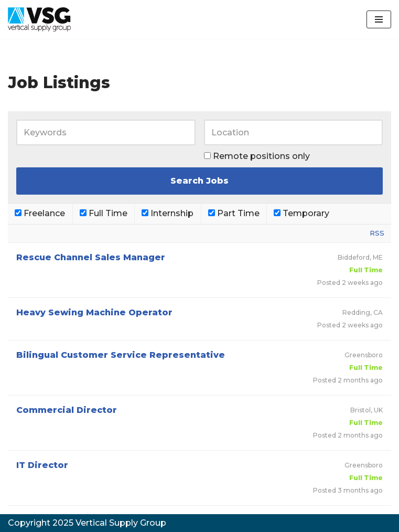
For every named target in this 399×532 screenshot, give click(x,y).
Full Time (104, 213)
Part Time (234, 213)
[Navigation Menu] (379, 19)
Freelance (40, 213)
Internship (168, 213)
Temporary (301, 213)
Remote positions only (261, 156)
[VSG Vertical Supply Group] (39, 19)
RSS (377, 233)
